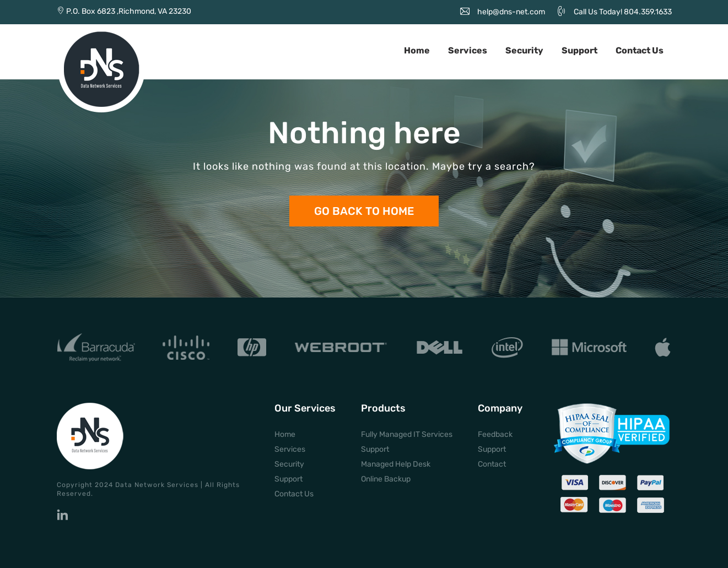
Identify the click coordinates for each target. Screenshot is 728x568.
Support (579, 50)
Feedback (495, 434)
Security (524, 50)
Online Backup (386, 479)
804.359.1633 (648, 12)
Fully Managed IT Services (407, 434)
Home (417, 50)
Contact (492, 464)
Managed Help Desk (396, 464)
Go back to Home (364, 211)
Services (468, 50)
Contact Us (640, 50)
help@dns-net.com (511, 12)
